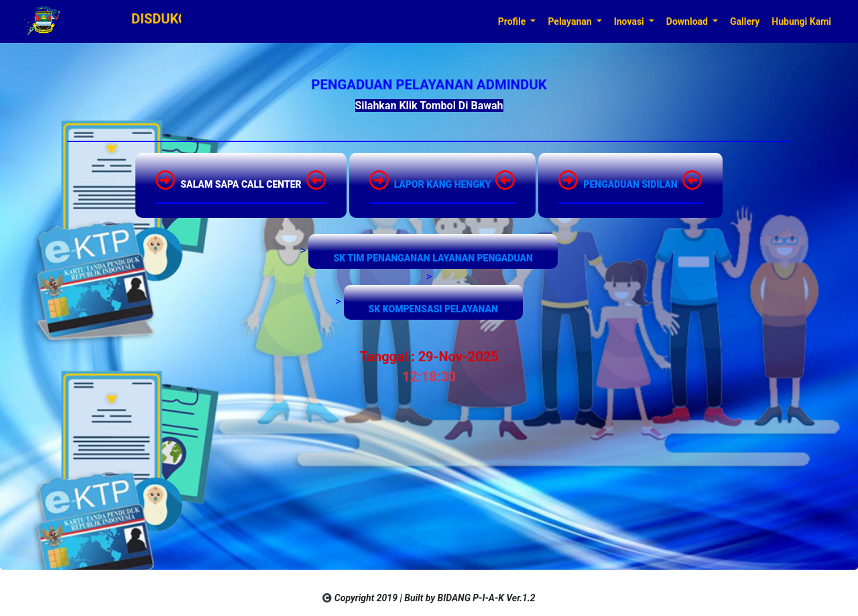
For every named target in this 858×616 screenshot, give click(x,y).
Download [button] (688, 21)
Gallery (745, 21)
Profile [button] (513, 21)
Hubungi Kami (801, 21)
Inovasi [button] (630, 21)
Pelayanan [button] (571, 21)
